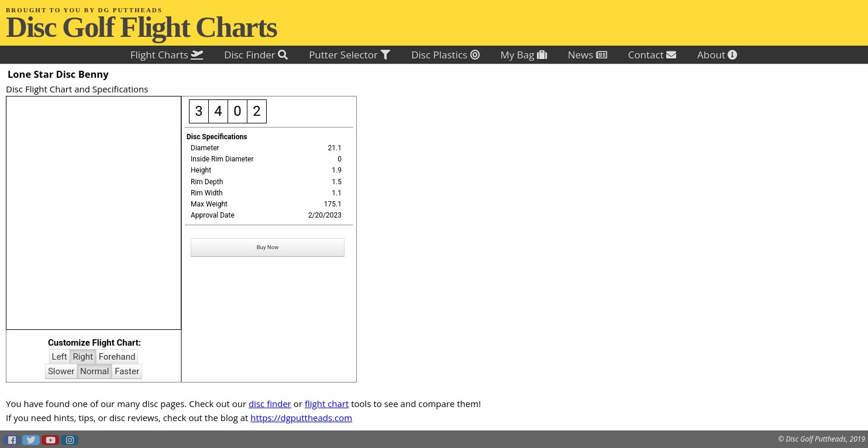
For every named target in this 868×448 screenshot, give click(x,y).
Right (82, 357)
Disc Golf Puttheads (816, 439)
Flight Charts (167, 55)
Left (60, 357)
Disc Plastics (445, 55)
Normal (94, 371)
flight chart (327, 404)
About (717, 55)
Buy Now (268, 247)
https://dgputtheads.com (301, 418)
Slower (61, 371)
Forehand (117, 357)
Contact (652, 55)
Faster (127, 371)
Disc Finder (256, 55)
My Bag (524, 55)
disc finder (270, 404)
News (588, 55)
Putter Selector (349, 55)
